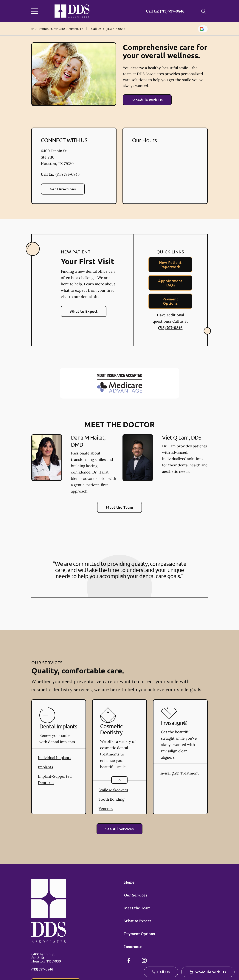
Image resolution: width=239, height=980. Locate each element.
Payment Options (170, 301)
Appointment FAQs (170, 283)
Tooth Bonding (111, 799)
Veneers (106, 809)
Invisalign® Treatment (179, 773)
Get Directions (63, 189)
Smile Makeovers (113, 790)
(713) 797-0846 (115, 29)
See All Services (120, 829)
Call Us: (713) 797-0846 (165, 11)
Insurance (133, 947)
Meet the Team (119, 507)
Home (129, 882)
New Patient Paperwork (170, 265)
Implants (45, 767)
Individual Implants (55, 758)
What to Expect (84, 311)
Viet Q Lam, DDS (182, 437)
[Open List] (119, 780)
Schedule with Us (147, 100)
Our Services (136, 895)
